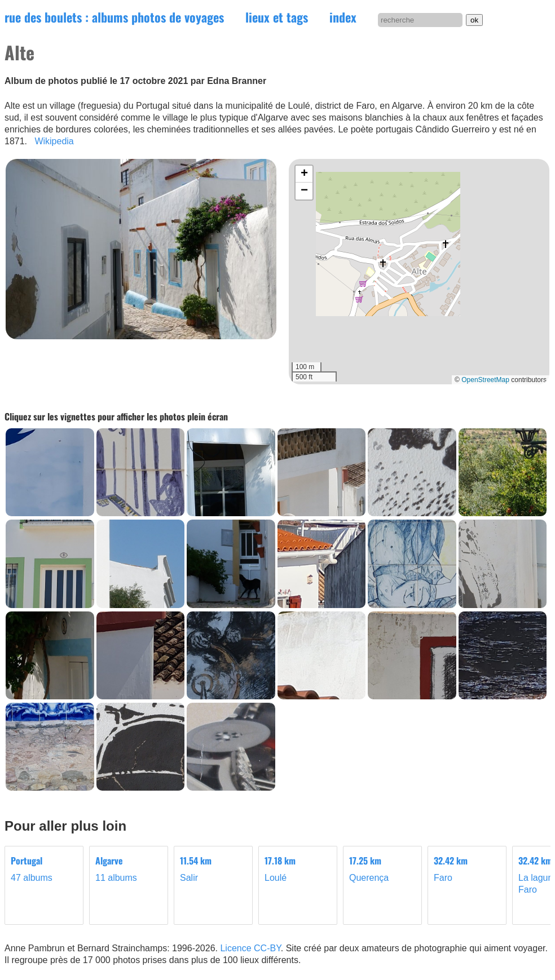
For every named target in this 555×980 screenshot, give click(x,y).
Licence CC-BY (250, 948)
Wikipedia (54, 141)
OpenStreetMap (485, 380)
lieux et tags (277, 17)
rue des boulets (114, 17)
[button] (304, 174)
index (343, 17)
